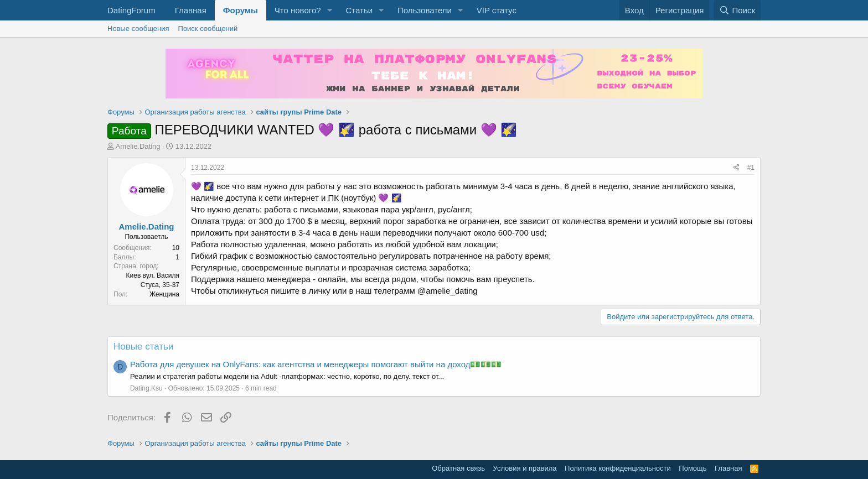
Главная (191, 10)
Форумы (241, 10)
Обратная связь (458, 468)
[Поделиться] (737, 168)
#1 (751, 168)
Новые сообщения (138, 28)
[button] (329, 10)
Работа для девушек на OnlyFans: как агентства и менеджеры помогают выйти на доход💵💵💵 (316, 364)
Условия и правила (525, 468)
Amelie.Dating (138, 146)
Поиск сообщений (208, 28)
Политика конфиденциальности (618, 468)
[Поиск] (737, 10)
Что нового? (298, 10)
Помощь (693, 468)
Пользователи (425, 10)
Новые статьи (143, 347)
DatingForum (131, 10)
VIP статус (497, 10)
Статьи (359, 10)
